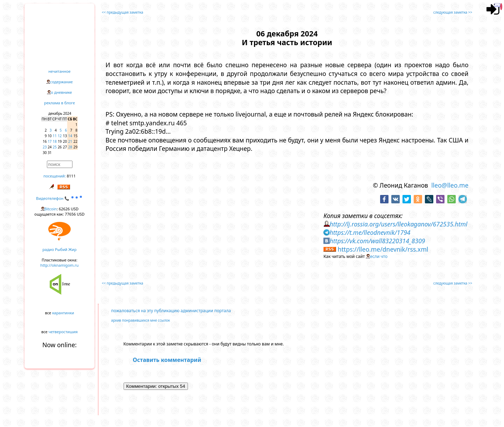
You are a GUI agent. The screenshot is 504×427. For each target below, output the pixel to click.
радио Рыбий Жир (59, 249)
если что (379, 256)
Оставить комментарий (167, 360)
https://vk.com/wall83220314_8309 (377, 241)
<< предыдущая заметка (122, 12)
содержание (61, 82)
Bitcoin (51, 209)
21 (70, 141)
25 (55, 147)
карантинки (63, 313)
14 (70, 136)
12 (60, 136)
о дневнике (61, 92)
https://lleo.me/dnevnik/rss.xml (383, 249)
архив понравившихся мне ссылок (141, 320)
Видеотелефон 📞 (59, 198)
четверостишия (63, 332)
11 (55, 136)
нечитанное (59, 71)
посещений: (55, 176)
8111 (71, 176)
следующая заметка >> (453, 12)
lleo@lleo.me (450, 185)
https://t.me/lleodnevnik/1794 (370, 232)
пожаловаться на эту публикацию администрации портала (171, 311)
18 (55, 141)
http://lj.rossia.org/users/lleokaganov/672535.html (399, 224)
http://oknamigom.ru (59, 265)
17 (50, 141)
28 (70, 147)
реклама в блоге (59, 103)
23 (45, 147)
